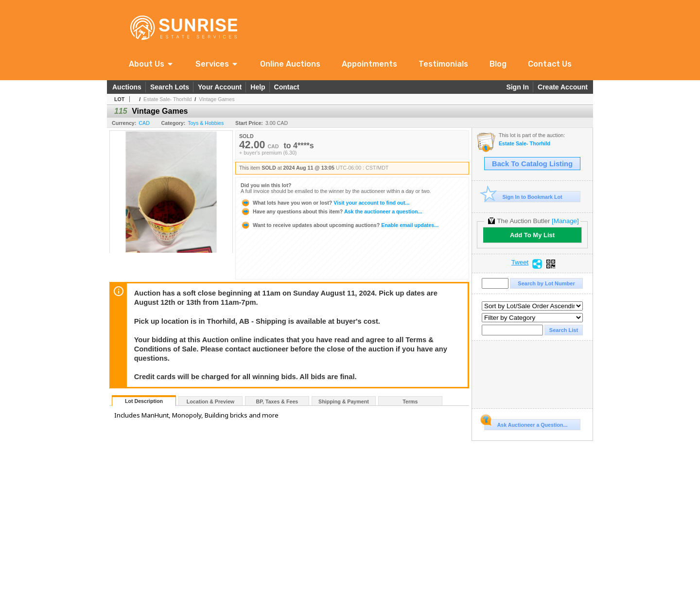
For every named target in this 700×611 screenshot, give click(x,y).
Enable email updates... (340, 225)
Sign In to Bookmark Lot (523, 197)
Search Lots (170, 87)
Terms (410, 402)
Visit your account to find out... (325, 203)
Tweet (520, 262)
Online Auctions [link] (290, 64)
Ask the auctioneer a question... (331, 211)
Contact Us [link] (550, 64)
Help (258, 87)
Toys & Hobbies (206, 123)
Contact (287, 87)
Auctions (127, 87)
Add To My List (532, 235)
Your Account (220, 87)
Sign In (517, 87)
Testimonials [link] (443, 64)
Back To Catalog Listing (532, 164)
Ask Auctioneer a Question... (526, 423)
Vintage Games (217, 99)
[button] (151, 64)
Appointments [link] (369, 64)
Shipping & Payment (344, 402)
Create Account (563, 87)
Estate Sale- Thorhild (167, 99)
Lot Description (144, 401)
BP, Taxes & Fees (277, 402)
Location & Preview (210, 402)
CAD (144, 123)
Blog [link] (498, 64)
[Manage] (565, 221)
